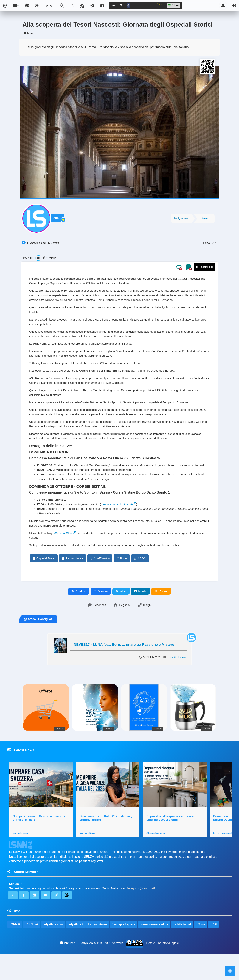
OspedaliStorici (44, 580)
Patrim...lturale (72, 580)
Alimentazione (156, 856)
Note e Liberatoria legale (163, 968)
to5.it (214, 950)
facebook (101, 613)
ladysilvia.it (76, 950)
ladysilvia (181, 220)
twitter (121, 613)
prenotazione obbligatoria (122, 524)
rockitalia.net (182, 950)
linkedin (140, 613)
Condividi (79, 613)
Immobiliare (20, 856)
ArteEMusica (100, 580)
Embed (161, 613)
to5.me (201, 950)
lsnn (57, 220)
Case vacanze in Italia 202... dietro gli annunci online (107, 841)
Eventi (207, 220)
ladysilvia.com (53, 950)
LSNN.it (15, 950)
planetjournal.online (154, 950)
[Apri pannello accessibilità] (27, 6)
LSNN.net (31, 950)
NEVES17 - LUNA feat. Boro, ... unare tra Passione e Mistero (124, 667)
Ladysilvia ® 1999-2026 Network (101, 968)
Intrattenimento (177, 679)
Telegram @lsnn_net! (141, 913)
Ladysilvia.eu (98, 950)
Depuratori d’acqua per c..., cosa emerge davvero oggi (171, 841)
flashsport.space (124, 950)
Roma (122, 580)
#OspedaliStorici (66, 554)
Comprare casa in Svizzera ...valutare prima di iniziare (40, 841)
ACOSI (140, 580)
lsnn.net (67, 968)
